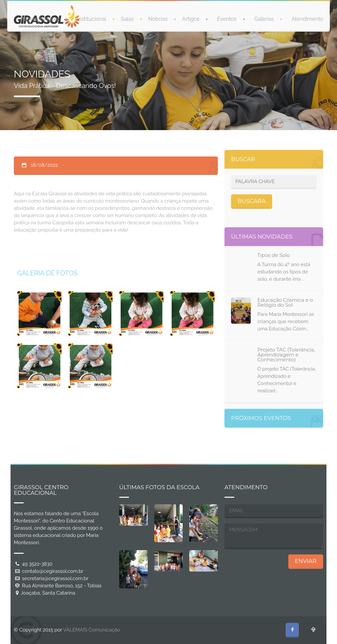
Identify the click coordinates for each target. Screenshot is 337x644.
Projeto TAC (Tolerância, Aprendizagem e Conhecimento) (286, 355)
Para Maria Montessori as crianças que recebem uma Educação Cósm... (286, 322)
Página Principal (40, 19)
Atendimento (307, 19)
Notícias (158, 19)
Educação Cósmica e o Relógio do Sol (285, 302)
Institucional (92, 19)
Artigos (191, 19)
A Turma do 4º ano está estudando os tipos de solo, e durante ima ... (284, 272)
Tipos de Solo (274, 255)
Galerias (264, 19)
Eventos (227, 19)
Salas (127, 19)
